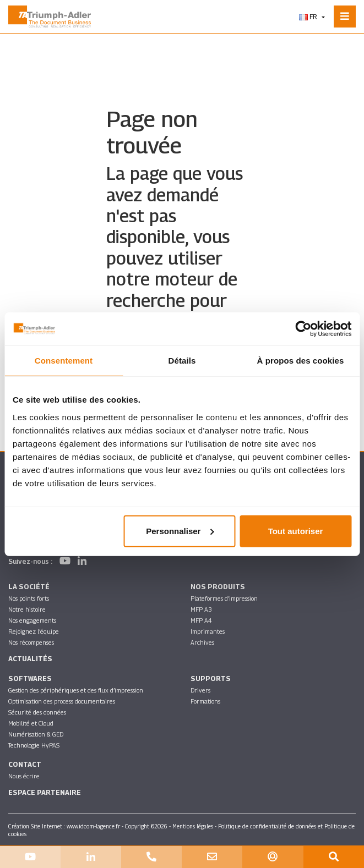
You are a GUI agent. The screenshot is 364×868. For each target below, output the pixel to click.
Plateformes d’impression (224, 598)
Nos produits (218, 587)
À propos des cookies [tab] (301, 361)
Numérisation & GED (36, 734)
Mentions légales (193, 826)
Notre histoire (27, 609)
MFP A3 (201, 609)
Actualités (30, 659)
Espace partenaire (45, 792)
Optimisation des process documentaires (62, 701)
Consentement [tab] (64, 361)
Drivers (200, 690)
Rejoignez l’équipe (34, 631)
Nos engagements (32, 620)
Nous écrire (24, 776)
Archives (202, 642)
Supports (211, 679)
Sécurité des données (37, 712)
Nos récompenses (31, 642)
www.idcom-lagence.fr (93, 826)
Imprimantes (208, 631)
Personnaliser (180, 531)
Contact (25, 764)
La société (29, 587)
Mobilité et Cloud (31, 723)
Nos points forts (29, 598)
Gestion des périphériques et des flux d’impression (76, 690)
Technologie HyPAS (34, 745)
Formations (205, 701)
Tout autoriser (296, 531)
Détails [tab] (182, 361)
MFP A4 (201, 620)
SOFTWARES (30, 679)
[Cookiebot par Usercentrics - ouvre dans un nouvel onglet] (303, 329)
